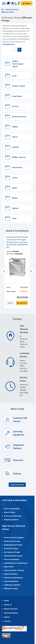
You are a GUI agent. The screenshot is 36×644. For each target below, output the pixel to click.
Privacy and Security (13, 516)
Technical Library (12, 9)
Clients (7, 617)
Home (2, 9)
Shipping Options (11, 520)
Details (10, 303)
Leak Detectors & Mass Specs (16, 563)
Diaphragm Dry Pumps (13, 545)
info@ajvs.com (8, 44)
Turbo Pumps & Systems (14, 538)
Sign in (28, 3)
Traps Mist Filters (11, 574)
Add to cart (23, 303)
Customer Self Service (20, 420)
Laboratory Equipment (13, 578)
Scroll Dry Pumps (11, 548)
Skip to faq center (17, 485)
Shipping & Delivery (19, 447)
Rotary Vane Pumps (12, 541)
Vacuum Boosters (11, 581)
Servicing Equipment (19, 433)
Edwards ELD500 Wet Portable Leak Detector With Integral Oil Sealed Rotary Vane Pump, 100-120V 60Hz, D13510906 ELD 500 (17, 242)
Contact (7, 621)
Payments (18, 460)
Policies (17, 474)
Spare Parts (9, 567)
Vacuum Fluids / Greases (14, 570)
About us (8, 605)
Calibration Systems (12, 585)
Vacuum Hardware (12, 559)
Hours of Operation (12, 509)
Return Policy (10, 512)
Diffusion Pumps (8, 12)
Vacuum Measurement (13, 556)
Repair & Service (11, 609)
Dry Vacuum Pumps (12, 552)
